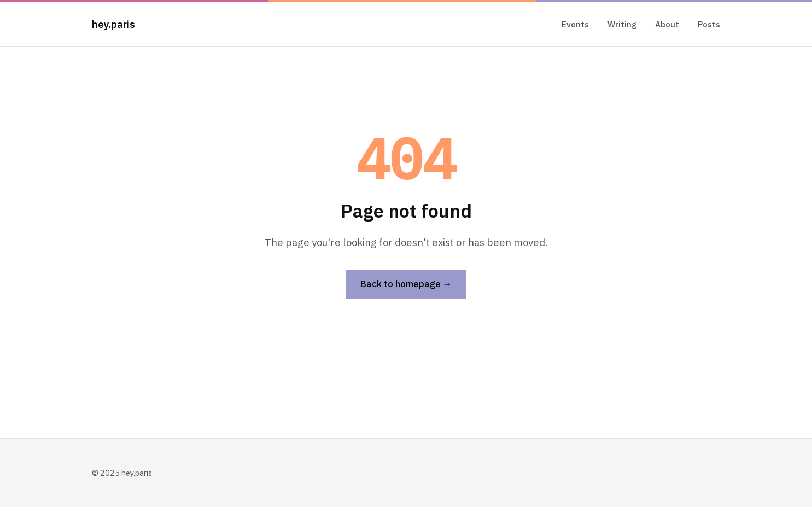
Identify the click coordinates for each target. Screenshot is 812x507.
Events (575, 24)
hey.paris (113, 24)
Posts (709, 24)
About (667, 24)
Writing (622, 24)
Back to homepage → (406, 284)
